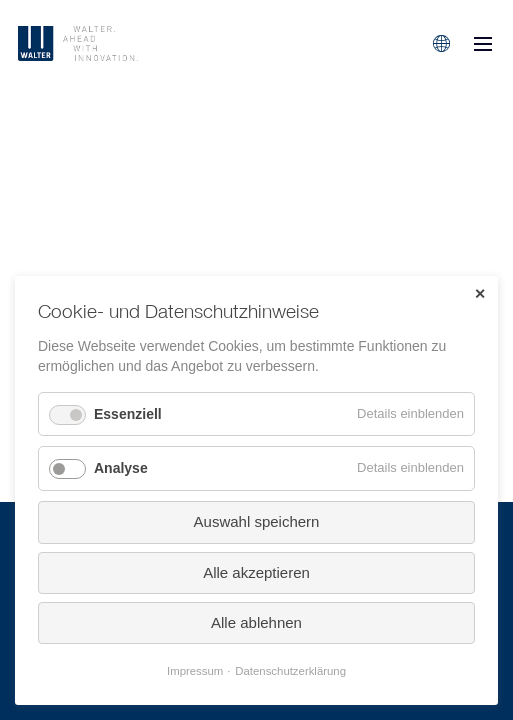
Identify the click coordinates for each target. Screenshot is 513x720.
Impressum (195, 671)
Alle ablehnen (256, 622)
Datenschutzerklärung (290, 671)
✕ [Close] (480, 294)
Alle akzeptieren (256, 572)
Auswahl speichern (257, 521)
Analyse (121, 468)
